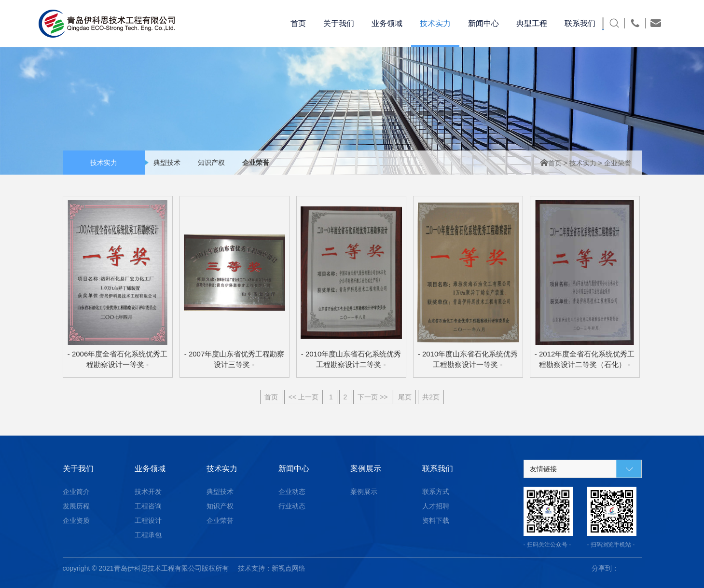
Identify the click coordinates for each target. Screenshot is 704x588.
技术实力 (584, 163)
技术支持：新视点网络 (272, 568)
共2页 (431, 397)
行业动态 (292, 506)
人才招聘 (436, 506)
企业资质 (76, 520)
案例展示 (364, 492)
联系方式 (436, 492)
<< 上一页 (304, 397)
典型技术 (167, 163)
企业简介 (76, 492)
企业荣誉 (256, 163)
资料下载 (436, 520)
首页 (552, 163)
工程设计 (148, 520)
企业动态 (292, 492)
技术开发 (148, 492)
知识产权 (211, 163)
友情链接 (543, 469)
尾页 (405, 397)
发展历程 (76, 506)
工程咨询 (148, 506)
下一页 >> (373, 397)
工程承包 (148, 535)
